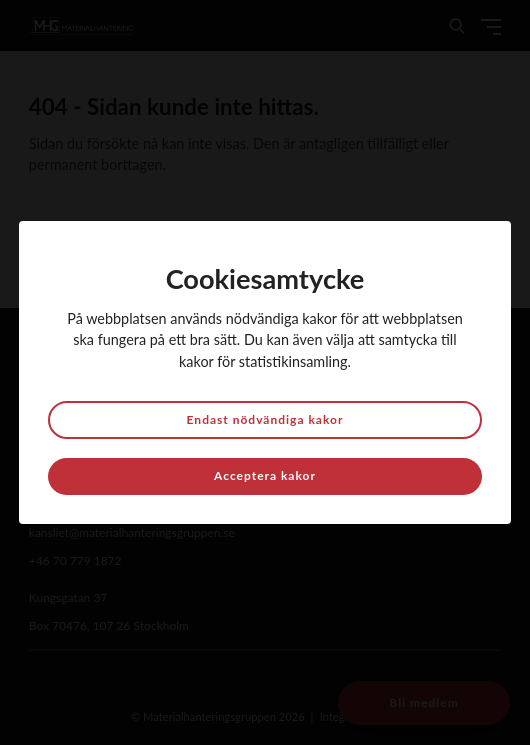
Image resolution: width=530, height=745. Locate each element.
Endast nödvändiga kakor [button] (265, 419)
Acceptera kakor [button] (265, 475)
